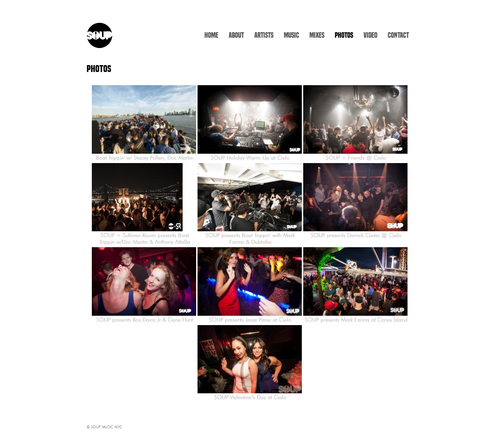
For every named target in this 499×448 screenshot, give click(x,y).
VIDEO (370, 35)
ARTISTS (264, 35)
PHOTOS (344, 35)
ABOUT (236, 35)
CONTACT (398, 35)
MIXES (317, 35)
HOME (211, 35)
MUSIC (291, 35)
